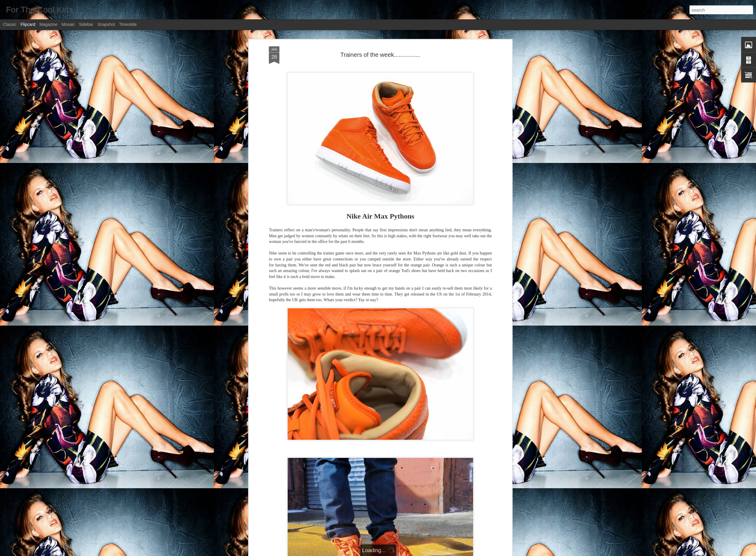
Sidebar (86, 24)
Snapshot (106, 24)
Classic (10, 24)
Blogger (397, 553)
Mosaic (68, 24)
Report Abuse (414, 553)
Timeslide (128, 24)
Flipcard (28, 24)
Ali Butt (408, 409)
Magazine (49, 24)
